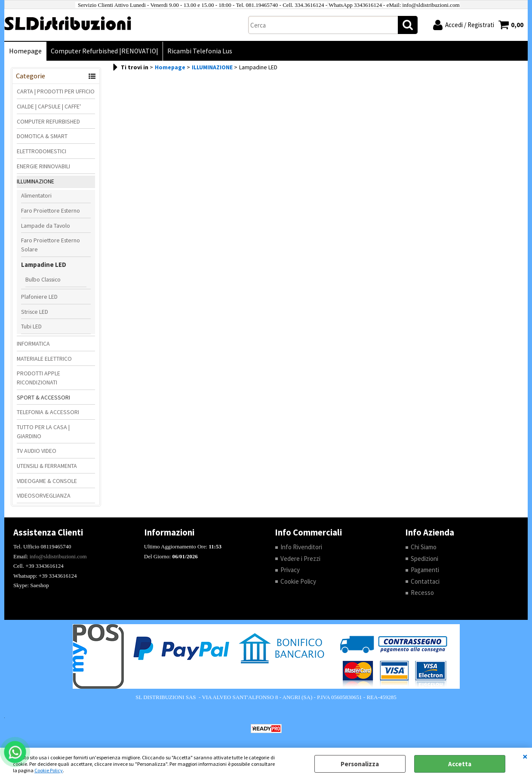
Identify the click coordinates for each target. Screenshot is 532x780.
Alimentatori (36, 195)
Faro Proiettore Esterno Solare (51, 245)
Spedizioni (424, 559)
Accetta (460, 764)
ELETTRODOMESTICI (42, 151)
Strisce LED (35, 312)
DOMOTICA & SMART (42, 136)
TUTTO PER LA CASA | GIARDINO (43, 432)
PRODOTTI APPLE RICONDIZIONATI (38, 378)
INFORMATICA (33, 344)
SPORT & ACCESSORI (43, 397)
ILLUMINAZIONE (35, 181)
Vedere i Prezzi (300, 559)
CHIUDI (525, 756)
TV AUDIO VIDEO (37, 451)
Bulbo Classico (43, 279)
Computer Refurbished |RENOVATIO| (105, 51)
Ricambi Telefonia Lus (200, 51)
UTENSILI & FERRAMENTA (47, 466)
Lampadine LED (44, 265)
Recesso (422, 593)
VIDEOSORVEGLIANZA (44, 495)
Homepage (25, 51)
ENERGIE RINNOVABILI (43, 166)
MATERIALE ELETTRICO (44, 359)
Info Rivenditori (301, 547)
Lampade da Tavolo (46, 226)
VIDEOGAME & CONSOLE (47, 481)
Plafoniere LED (39, 297)
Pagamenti (425, 570)
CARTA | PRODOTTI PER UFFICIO (56, 91)
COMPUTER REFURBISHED (48, 121)
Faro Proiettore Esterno (51, 210)
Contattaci (425, 581)
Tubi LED (31, 326)
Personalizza (360, 764)
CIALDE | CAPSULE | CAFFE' (49, 106)
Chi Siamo (424, 547)
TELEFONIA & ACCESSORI (48, 412)
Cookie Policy (49, 770)
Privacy (290, 570)
